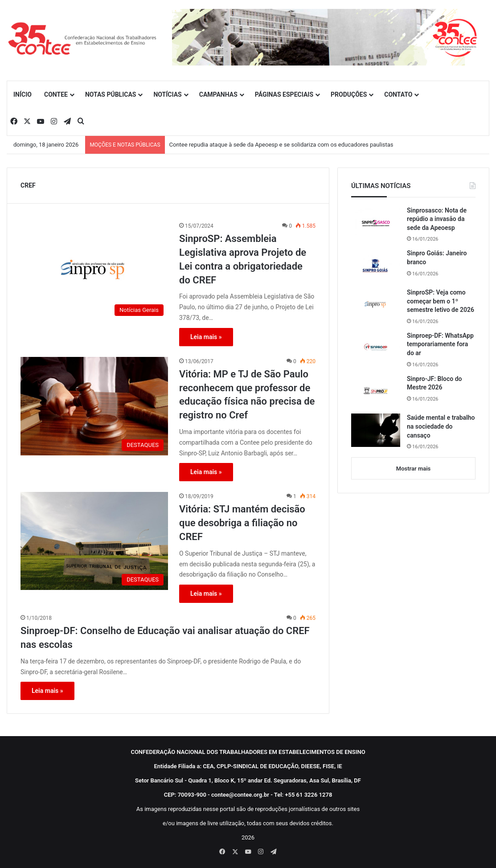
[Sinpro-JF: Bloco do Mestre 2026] (376, 391)
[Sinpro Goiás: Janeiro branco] (376, 266)
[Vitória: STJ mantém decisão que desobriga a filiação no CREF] (94, 541)
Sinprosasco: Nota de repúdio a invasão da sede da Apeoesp (437, 219)
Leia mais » (206, 337)
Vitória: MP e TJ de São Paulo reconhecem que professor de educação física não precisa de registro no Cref (247, 395)
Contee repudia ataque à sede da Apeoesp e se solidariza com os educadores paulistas (281, 145)
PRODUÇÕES (349, 94)
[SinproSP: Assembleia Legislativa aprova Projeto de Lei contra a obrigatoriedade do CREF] (94, 271)
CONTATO (398, 94)
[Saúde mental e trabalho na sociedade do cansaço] (376, 430)
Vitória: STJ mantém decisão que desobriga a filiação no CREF (242, 523)
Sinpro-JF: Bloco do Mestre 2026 (435, 383)
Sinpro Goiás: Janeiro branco (437, 258)
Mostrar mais (413, 469)
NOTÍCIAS (167, 94)
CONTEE (56, 94)
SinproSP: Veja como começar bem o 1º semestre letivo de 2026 (441, 301)
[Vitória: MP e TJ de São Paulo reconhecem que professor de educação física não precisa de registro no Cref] (94, 406)
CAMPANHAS (218, 94)
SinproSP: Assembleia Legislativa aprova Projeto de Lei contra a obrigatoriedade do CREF (243, 259)
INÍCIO (23, 94)
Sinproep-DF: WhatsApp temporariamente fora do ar (440, 344)
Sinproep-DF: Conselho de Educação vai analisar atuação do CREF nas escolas (165, 638)
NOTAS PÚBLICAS (111, 94)
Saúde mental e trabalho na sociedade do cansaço (441, 426)
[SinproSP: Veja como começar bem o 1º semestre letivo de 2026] (376, 305)
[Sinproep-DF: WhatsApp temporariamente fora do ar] (376, 348)
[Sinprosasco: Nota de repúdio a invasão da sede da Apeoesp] (376, 223)
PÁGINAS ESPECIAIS (284, 94)
